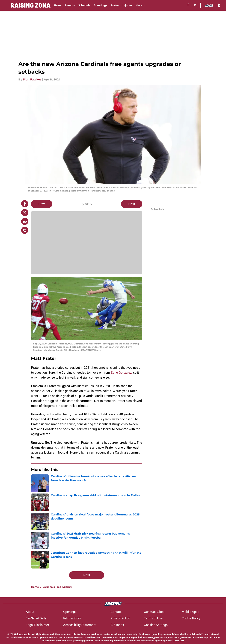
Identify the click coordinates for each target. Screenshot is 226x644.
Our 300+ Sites (154, 612)
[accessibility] (219, 5)
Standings (101, 5)
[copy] (25, 230)
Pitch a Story (72, 618)
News (58, 5)
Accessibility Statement (80, 625)
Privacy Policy (120, 618)
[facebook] (188, 5)
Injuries (127, 5)
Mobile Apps (190, 612)
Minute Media (23, 634)
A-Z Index (117, 625)
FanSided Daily (36, 618)
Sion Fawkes (32, 79)
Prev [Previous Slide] (42, 204)
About (30, 612)
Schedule (84, 5)
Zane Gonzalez (121, 372)
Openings (70, 612)
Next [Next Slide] (132, 204)
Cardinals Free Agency (57, 587)
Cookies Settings (156, 625)
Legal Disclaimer (37, 625)
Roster (115, 5)
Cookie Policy (191, 618)
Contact (116, 612)
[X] (195, 5)
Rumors (70, 5)
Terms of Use (153, 618)
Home (35, 587)
